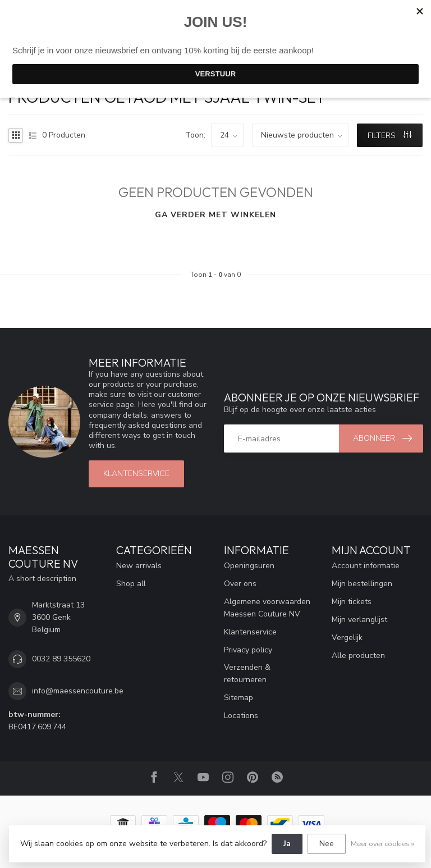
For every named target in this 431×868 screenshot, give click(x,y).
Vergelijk (347, 638)
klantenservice (136, 474)
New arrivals (139, 566)
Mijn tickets (352, 602)
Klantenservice (250, 632)
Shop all (131, 584)
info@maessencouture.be (78, 691)
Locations (241, 716)
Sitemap (239, 698)
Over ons (240, 584)
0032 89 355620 (61, 659)
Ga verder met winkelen (215, 215)
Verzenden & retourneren (247, 673)
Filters (389, 136)
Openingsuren (249, 566)
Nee (327, 844)
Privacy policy (248, 650)
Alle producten (358, 655)
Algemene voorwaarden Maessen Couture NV (267, 608)
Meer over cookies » (382, 844)
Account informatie (366, 566)
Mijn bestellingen (362, 584)
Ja (287, 844)
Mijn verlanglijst (359, 620)
